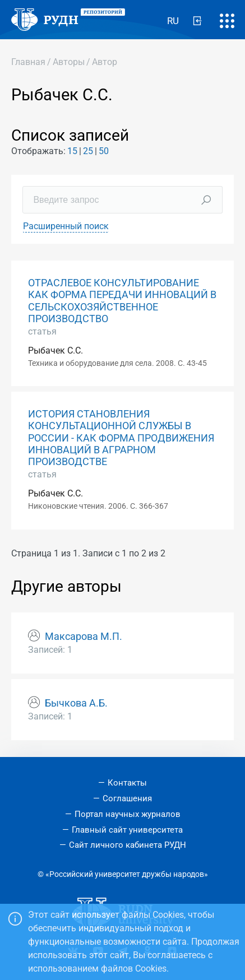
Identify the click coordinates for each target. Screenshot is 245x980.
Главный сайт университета (127, 830)
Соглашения (127, 798)
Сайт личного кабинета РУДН (128, 845)
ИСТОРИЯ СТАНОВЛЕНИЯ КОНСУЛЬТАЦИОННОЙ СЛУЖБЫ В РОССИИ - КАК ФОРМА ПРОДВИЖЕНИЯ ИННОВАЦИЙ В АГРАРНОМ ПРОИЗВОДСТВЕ (121, 438)
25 (88, 151)
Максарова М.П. (84, 637)
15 (72, 151)
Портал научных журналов (128, 814)
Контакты (127, 783)
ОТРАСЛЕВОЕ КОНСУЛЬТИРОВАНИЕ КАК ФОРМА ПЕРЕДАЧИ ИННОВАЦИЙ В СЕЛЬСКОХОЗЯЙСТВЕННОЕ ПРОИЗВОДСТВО (122, 301)
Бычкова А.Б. (76, 703)
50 (104, 151)
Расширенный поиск (66, 226)
